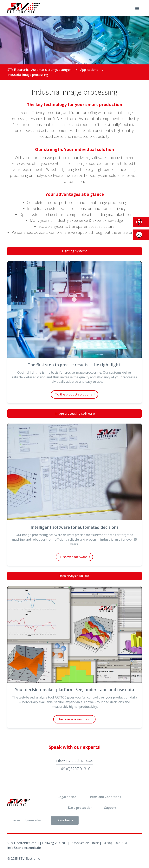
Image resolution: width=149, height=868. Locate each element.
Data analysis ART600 (74, 576)
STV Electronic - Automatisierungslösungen (39, 70)
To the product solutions (74, 394)
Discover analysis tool (74, 719)
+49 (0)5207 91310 (75, 769)
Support (110, 808)
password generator (26, 820)
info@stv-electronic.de (75, 760)
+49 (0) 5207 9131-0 (116, 843)
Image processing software (75, 413)
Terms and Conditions (104, 797)
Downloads (65, 820)
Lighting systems (75, 251)
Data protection (80, 808)
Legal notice (67, 797)
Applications (89, 70)
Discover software (74, 557)
